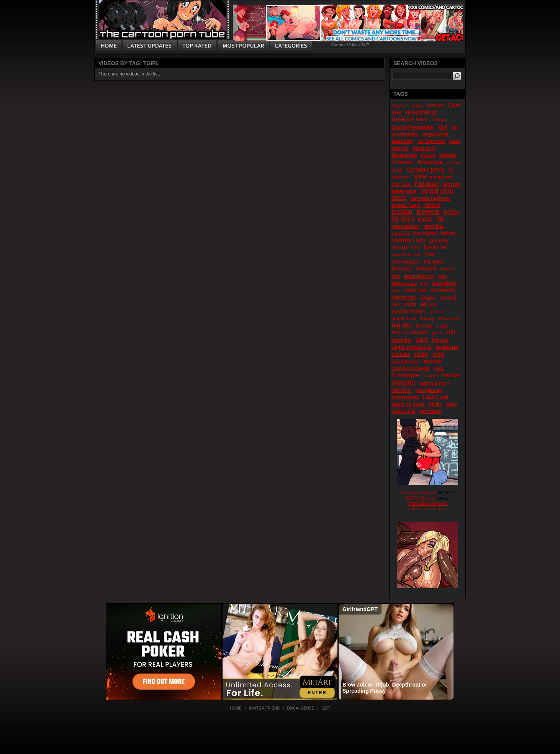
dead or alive (408, 404)
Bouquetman (405, 362)
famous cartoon (430, 198)
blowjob (428, 212)
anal (422, 340)
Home (236, 708)
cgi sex (401, 184)
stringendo (431, 141)
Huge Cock (404, 411)
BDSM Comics (420, 498)
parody (439, 240)
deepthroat (422, 112)
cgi (424, 283)
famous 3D (404, 283)
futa (430, 254)
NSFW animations (433, 177)
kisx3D (425, 219)
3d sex (428, 305)
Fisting (421, 354)
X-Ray (452, 212)
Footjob (433, 262)
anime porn (406, 205)
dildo (435, 404)
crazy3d (400, 148)
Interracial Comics (418, 493)
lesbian (402, 212)
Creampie (405, 375)
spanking (402, 340)
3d (440, 219)
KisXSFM (401, 390)
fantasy (402, 268)
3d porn (403, 219)
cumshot (444, 283)
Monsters (404, 155)
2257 (326, 708)
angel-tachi (435, 134)
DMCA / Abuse (301, 708)
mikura (439, 120)
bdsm (432, 205)
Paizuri (400, 106)
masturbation (409, 311)
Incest (428, 155)
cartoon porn (425, 170)
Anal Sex (415, 290)
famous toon (434, 383)
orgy (451, 404)
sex (443, 276)
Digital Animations (412, 347)
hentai (451, 375)
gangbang (429, 390)
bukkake (401, 354)
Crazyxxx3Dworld (411, 369)
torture (437, 312)
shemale (404, 298)
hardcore (435, 248)
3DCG (399, 198)
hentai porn (437, 191)
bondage (430, 162)
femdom (431, 411)
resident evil (406, 255)
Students (443, 290)
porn (437, 333)
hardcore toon (409, 120)
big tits (401, 325)
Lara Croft (436, 397)
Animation (405, 226)
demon (452, 184)
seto (439, 368)
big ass (440, 340)
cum (454, 141)
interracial (405, 397)
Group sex (406, 247)
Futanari (427, 184)
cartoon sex (409, 240)
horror (436, 105)
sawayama (404, 191)
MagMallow (404, 319)
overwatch (406, 261)
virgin (428, 298)
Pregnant (449, 319)
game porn (424, 148)
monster (404, 383)
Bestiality (403, 141)
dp (455, 127)
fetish (448, 233)
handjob (425, 233)
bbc (396, 291)
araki (438, 354)
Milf (450, 333)
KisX (443, 127)
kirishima (433, 226)
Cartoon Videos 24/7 (350, 45)
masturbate (405, 134)
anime (432, 361)
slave (418, 106)
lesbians (447, 347)
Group (427, 319)
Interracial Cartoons (428, 503)
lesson (424, 326)
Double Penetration (413, 127)
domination (419, 276)
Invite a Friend (264, 708)
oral (410, 304)
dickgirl (400, 234)
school (431, 376)
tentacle (427, 268)
